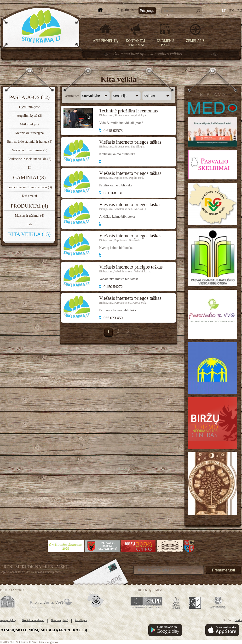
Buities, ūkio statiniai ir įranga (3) (29, 142)
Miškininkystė (29, 124)
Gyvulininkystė (29, 107)
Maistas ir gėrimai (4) (29, 216)
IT (29, 168)
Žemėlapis (195, 41)
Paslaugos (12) (29, 97)
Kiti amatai (30, 196)
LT (224, 11)
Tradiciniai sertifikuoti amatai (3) (30, 187)
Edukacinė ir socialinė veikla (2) (29, 159)
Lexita (238, 620)
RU (240, 11)
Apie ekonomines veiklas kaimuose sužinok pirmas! (31, 572)
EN (232, 11)
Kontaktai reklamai (33, 620)
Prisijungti (147, 11)
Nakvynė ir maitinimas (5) (29, 150)
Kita (29, 224)
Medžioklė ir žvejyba (30, 133)
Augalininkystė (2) (29, 116)
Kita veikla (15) (29, 234)
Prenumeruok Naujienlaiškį (34, 567)
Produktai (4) (29, 206)
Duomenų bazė (59, 620)
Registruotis (126, 10)
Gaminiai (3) (29, 177)
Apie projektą (106, 41)
